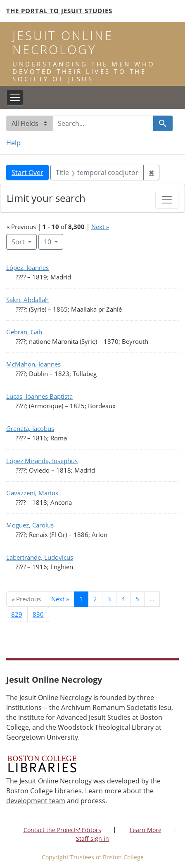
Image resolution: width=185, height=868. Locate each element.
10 (53, 241)
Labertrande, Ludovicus (40, 557)
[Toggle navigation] (15, 97)
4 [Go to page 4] (123, 599)
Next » (100, 227)
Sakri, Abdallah (27, 300)
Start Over (27, 173)
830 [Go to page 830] (38, 614)
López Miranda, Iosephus (42, 461)
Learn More (146, 830)
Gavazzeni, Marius (32, 493)
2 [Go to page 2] (95, 599)
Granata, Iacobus (30, 428)
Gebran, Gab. (25, 332)
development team (36, 801)
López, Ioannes (27, 267)
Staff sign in (92, 838)
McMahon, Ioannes (33, 364)
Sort (19, 242)
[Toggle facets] (167, 200)
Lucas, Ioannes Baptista (39, 396)
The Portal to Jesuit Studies (59, 11)
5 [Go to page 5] (137, 599)
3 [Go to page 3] (109, 599)
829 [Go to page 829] (17, 614)
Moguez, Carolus (30, 525)
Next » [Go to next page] (60, 599)
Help (13, 143)
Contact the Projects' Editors (62, 830)
